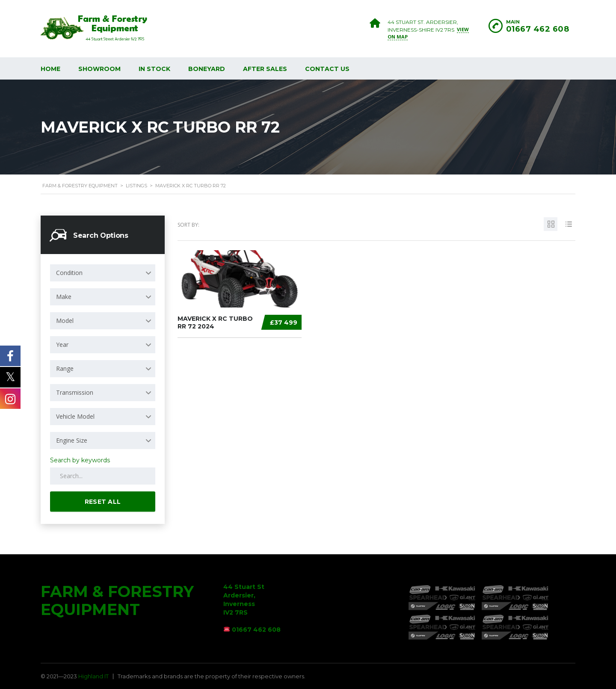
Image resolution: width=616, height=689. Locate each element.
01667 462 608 (538, 29)
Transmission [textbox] (75, 392)
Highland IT (93, 676)
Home (50, 69)
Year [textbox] (62, 344)
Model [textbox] (65, 321)
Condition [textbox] (69, 273)
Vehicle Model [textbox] (75, 416)
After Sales (265, 69)
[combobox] (103, 273)
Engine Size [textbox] (72, 440)
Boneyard (207, 69)
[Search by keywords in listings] (103, 476)
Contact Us (327, 69)
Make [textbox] (64, 297)
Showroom (99, 69)
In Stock (154, 69)
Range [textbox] (65, 368)
